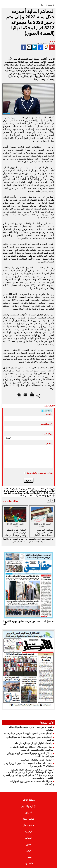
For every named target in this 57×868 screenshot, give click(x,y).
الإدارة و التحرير (17, 542)
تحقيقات (31, 539)
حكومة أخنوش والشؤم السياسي (37, 760)
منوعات (42, 542)
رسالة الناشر (28, 800)
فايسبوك (29, 863)
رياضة (48, 539)
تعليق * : (50, 443)
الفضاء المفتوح (33, 542)
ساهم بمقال (28, 825)
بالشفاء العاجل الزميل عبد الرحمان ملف (33, 743)
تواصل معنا (28, 819)
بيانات (26, 542)
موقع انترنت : (48, 434)
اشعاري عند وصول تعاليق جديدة (40, 473)
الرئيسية (51, 5)
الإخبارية (28, 832)
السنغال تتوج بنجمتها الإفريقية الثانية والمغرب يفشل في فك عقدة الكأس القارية (16, 532)
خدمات (21, 539)
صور (29, 844)
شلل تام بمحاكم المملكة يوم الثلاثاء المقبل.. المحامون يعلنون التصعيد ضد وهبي (32, 748)
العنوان (29, 813)
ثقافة (43, 539)
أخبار (42, 5)
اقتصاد (5, 539)
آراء (26, 539)
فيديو (10, 539)
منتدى (29, 857)
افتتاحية (15, 539)
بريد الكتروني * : (46, 424)
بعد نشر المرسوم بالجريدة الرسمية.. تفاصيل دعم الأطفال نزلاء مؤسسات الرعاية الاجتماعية (43, 532)
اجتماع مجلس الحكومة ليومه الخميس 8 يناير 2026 (28, 733)
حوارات (38, 539)
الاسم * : (50, 414)
